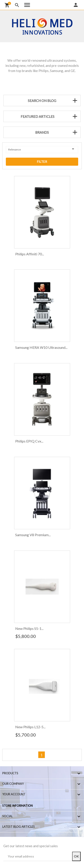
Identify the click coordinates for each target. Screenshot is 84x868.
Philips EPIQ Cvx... (29, 441)
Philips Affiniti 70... (30, 254)
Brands (42, 132)
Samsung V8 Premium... (33, 535)
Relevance (42, 149)
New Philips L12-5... (30, 727)
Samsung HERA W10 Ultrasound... (41, 347)
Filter (42, 162)
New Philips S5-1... (29, 628)
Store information (17, 806)
